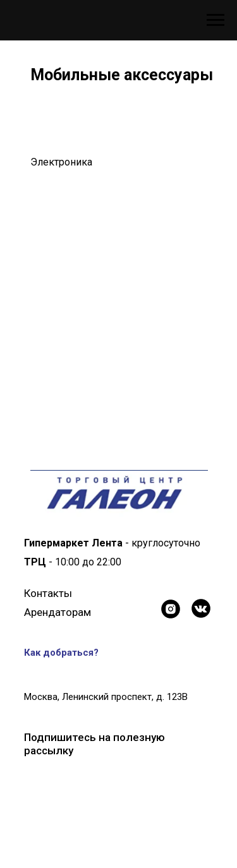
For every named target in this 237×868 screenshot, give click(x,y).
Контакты (48, 593)
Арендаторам (58, 612)
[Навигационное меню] (216, 20)
